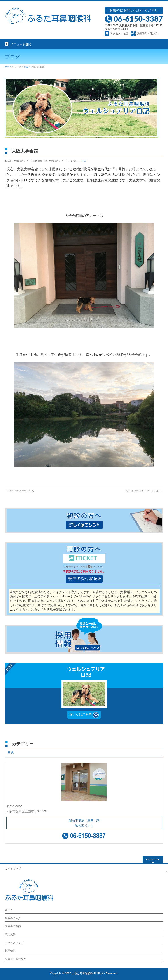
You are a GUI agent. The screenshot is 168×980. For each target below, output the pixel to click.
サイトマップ (13, 869)
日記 (84, 161)
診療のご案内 (13, 926)
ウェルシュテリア (16, 959)
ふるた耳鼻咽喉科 (82, 973)
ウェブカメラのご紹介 (20, 491)
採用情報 (10, 951)
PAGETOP (153, 859)
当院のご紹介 (13, 918)
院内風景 (10, 935)
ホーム (9, 910)
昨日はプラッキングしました (144, 491)
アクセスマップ (14, 943)
